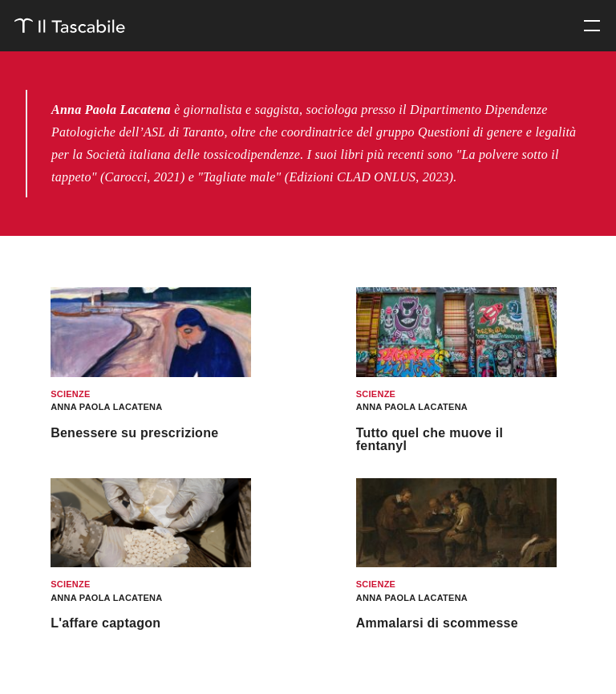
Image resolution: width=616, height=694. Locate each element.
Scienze (70, 394)
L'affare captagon (105, 623)
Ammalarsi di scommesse (437, 623)
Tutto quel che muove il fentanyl (430, 439)
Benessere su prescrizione (134, 433)
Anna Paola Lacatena (106, 407)
